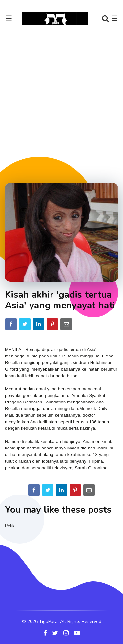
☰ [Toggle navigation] (9, 19)
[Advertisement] (61, 104)
